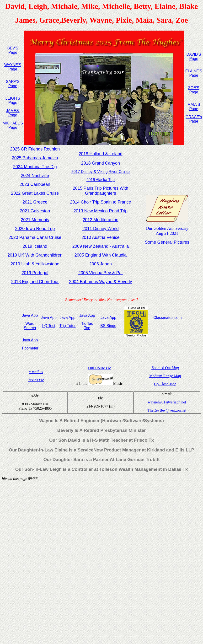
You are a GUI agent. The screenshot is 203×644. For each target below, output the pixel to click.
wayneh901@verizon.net (167, 402)
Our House (99, 368)
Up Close (165, 384)
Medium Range (165, 376)
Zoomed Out (165, 368)
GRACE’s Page (194, 119)
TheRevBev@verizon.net (167, 410)
